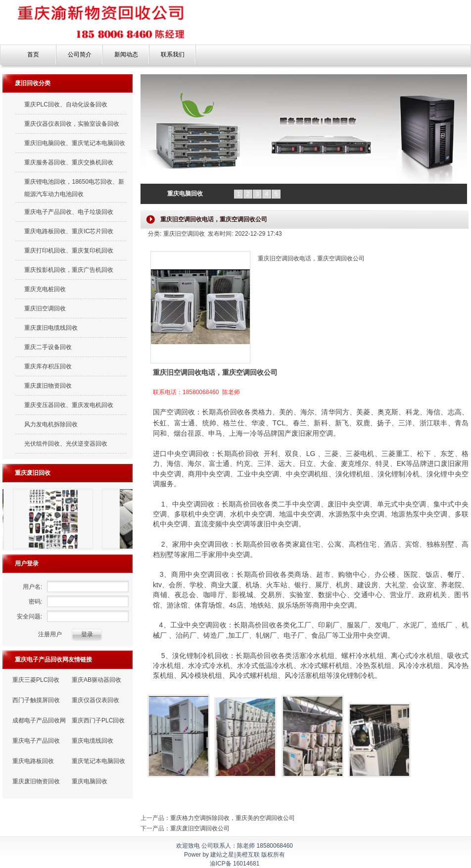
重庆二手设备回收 (48, 347)
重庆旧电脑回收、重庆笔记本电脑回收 (75, 143)
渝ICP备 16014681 (235, 864)
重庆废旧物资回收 (48, 386)
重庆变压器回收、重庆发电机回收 (69, 405)
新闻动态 (126, 54)
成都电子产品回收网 (39, 720)
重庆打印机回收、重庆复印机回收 (69, 251)
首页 (33, 54)
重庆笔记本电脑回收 (98, 761)
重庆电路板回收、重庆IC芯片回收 (69, 231)
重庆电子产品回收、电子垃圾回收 (69, 212)
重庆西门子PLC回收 (98, 720)
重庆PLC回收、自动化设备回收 (66, 104)
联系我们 (173, 54)
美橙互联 (248, 855)
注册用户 (50, 634)
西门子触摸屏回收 (36, 700)
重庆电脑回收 (90, 781)
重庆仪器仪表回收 (95, 700)
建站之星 (222, 855)
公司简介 (80, 54)
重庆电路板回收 (33, 761)
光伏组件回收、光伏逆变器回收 (66, 444)
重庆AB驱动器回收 (96, 680)
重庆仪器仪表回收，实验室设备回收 (72, 124)
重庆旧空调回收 (45, 308)
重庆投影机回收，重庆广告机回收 (69, 270)
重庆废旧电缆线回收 (51, 328)
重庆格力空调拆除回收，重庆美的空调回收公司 (233, 818)
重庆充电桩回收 (45, 289)
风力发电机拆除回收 (51, 424)
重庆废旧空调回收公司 (200, 828)
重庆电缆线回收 (93, 741)
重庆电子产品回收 (36, 741)
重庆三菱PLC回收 (36, 680)
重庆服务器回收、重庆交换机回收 (69, 162)
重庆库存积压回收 (48, 366)
